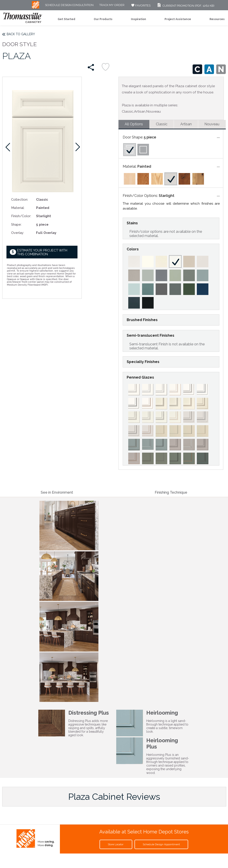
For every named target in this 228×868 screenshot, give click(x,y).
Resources (217, 19)
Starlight (167, 196)
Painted (144, 166)
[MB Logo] (36, 7)
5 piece (150, 137)
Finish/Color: (21, 216)
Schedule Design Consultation (69, 5)
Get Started (66, 19)
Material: (18, 208)
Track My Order (112, 5)
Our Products (103, 19)
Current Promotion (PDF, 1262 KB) (185, 6)
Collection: (20, 199)
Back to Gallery (21, 34)
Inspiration (138, 19)
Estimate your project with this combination (42, 252)
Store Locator (116, 844)
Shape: (16, 224)
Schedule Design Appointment (161, 844)
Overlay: (18, 233)
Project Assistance (178, 19)
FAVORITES (140, 5)
